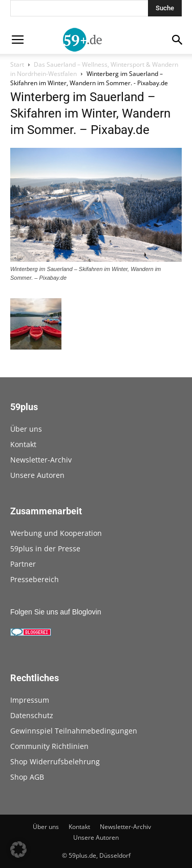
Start (17, 64)
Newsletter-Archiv (41, 460)
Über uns (26, 429)
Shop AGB (27, 777)
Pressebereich (35, 579)
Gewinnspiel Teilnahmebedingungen (74, 731)
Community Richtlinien (49, 746)
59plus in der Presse (45, 548)
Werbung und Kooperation (56, 533)
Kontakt (23, 444)
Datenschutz (32, 715)
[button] (18, 850)
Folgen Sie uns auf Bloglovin (56, 612)
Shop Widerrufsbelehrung (55, 761)
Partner (23, 564)
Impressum (30, 700)
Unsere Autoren (37, 475)
